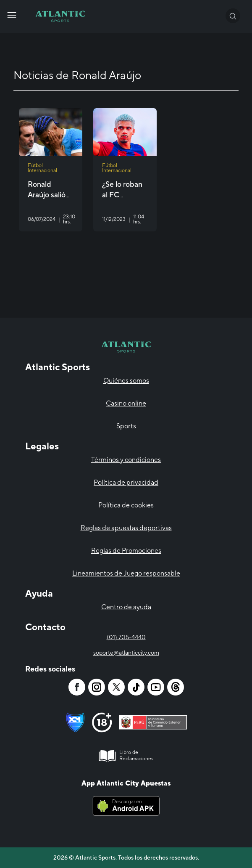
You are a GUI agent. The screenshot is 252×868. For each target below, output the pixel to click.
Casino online (126, 403)
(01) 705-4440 (126, 637)
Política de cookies (126, 505)
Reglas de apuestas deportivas (126, 528)
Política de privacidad (126, 482)
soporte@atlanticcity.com (126, 653)
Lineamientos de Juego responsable (126, 573)
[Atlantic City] (12, 15)
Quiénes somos (126, 381)
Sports (126, 426)
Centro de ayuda (126, 607)
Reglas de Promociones (126, 551)
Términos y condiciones (126, 460)
